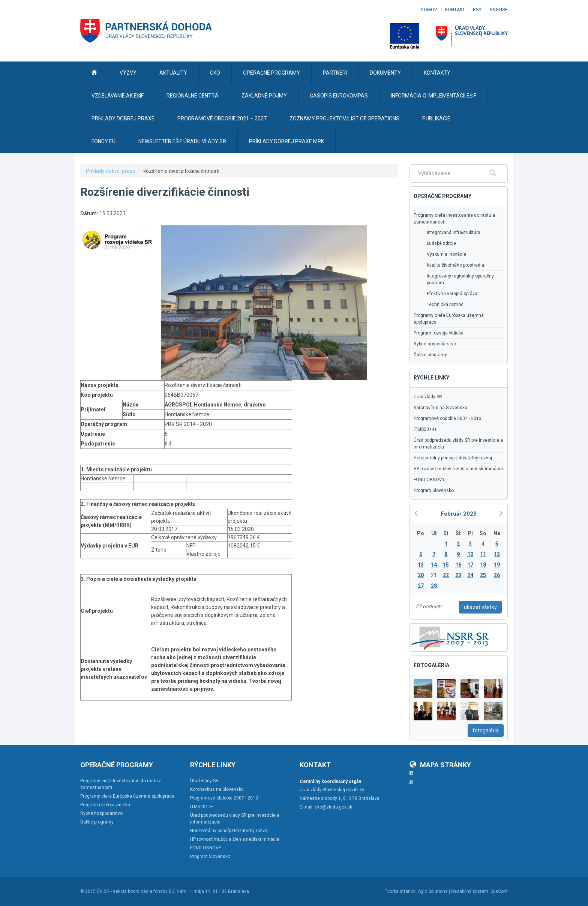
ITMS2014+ (425, 429)
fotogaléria (486, 730)
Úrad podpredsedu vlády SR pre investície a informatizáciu (458, 444)
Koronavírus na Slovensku (440, 408)
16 (458, 565)
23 (458, 575)
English (499, 10)
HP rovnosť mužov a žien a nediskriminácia (458, 469)
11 (483, 554)
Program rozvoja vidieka (439, 333)
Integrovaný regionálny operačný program (460, 279)
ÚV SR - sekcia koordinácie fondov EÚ (136, 891)
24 (470, 575)
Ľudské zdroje (441, 243)
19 (497, 565)
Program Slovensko (434, 490)
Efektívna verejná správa (452, 294)
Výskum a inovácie (446, 254)
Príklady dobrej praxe (111, 171)
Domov (429, 10)
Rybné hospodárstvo (435, 344)
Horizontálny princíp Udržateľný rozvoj (453, 458)
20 (421, 575)
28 (434, 586)
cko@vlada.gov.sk (333, 807)
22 (446, 575)
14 (434, 565)
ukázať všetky (480, 607)
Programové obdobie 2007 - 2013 (448, 418)
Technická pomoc (445, 304)
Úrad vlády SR (428, 397)
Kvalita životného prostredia (455, 265)
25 (483, 575)
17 (470, 565)
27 (421, 586)
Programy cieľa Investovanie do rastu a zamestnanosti (454, 219)
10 (470, 554)
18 (483, 565)
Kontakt (455, 10)
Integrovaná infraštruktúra (454, 232)
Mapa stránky (440, 765)
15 (446, 565)
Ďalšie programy (430, 355)
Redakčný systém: (470, 891)
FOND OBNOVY (429, 480)
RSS (477, 10)
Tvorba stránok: (401, 891)
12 (497, 554)
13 (421, 565)
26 (497, 575)
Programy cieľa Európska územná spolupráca (449, 319)
